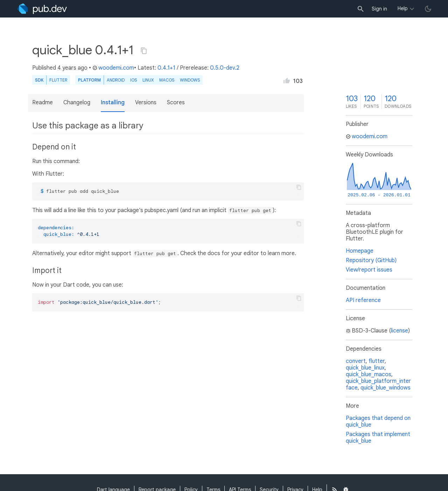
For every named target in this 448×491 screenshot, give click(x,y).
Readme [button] (43, 103)
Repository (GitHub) (371, 260)
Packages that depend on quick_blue (378, 422)
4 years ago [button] (72, 68)
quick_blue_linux (365, 368)
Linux (148, 80)
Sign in (379, 9)
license (400, 331)
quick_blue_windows (386, 388)
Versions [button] (146, 103)
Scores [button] (176, 103)
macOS (167, 80)
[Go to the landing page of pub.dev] (42, 9)
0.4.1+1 (166, 68)
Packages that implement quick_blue (378, 438)
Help (403, 8)
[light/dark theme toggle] (428, 9)
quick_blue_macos (369, 374)
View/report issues (369, 270)
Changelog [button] (77, 103)
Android (116, 80)
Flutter (58, 80)
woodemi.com (113, 68)
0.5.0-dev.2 (225, 68)
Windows (190, 80)
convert (356, 361)
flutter (377, 361)
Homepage (360, 251)
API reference (363, 300)
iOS (134, 80)
